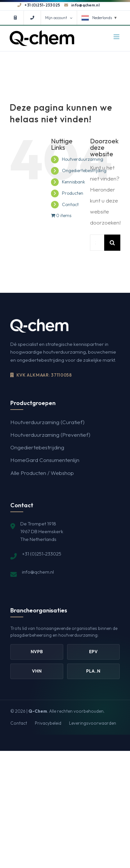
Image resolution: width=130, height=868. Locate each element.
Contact (70, 204)
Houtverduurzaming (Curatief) (47, 422)
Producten (73, 193)
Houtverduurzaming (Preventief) (50, 435)
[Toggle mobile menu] (117, 37)
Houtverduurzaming (83, 159)
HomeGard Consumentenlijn (45, 460)
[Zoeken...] (97, 243)
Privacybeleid (48, 723)
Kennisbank (74, 182)
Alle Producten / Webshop (42, 473)
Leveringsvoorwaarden (93, 723)
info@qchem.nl (82, 5)
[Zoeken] (112, 243)
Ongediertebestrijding (84, 170)
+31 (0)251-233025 (39, 5)
